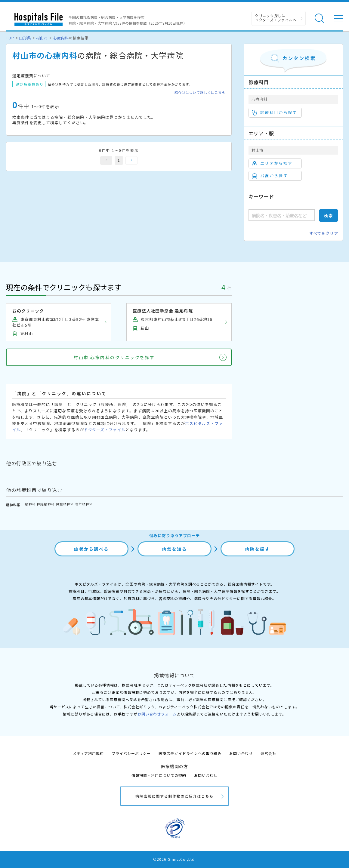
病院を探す (258, 549)
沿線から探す (270, 176)
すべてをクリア (324, 233)
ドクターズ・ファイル (105, 430)
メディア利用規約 (88, 753)
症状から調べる (91, 549)
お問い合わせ (241, 753)
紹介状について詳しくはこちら (200, 92)
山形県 (25, 38)
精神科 (30, 504)
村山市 (42, 38)
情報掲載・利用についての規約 (159, 775)
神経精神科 (46, 504)
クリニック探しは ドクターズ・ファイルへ (276, 18)
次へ (131, 160)
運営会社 (268, 753)
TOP (10, 38)
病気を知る (175, 549)
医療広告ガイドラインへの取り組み (190, 753)
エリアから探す (272, 163)
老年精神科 (84, 504)
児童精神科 (65, 504)
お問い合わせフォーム (157, 714)
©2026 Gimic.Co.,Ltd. (174, 859)
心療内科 (61, 38)
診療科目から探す (275, 112)
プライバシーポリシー (131, 753)
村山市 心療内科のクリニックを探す (114, 357)
